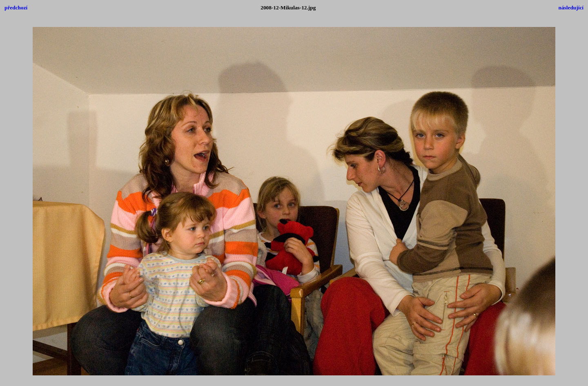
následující (571, 8)
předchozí (16, 8)
